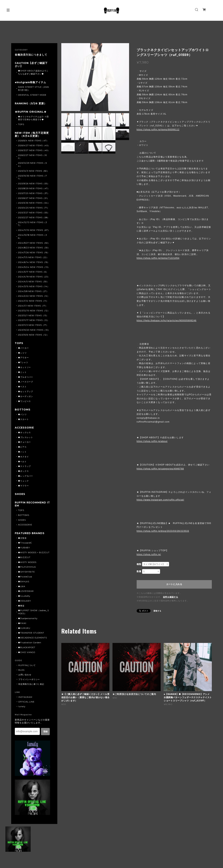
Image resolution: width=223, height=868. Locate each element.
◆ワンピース (25, 402)
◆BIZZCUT (24, 558)
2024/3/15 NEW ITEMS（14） (34, 287)
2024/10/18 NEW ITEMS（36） (32, 237)
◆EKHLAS (24, 582)
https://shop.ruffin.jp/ (149, 554)
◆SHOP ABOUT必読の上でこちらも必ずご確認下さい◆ (33, 72)
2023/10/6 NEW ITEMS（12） (33, 335)
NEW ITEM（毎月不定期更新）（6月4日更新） (32, 135)
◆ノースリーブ (26, 382)
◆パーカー (23, 349)
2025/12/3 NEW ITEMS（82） (34, 171)
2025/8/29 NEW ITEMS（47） (34, 189)
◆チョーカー (25, 443)
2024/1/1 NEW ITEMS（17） (33, 306)
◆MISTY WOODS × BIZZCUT (34, 553)
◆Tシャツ (23, 363)
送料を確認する (171, 597)
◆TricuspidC (25, 544)
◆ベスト (22, 387)
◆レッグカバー (26, 477)
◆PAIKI (22, 624)
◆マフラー (23, 486)
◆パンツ (22, 415)
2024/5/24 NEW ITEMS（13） (34, 267)
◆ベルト (22, 462)
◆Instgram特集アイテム (30, 83)
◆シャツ (22, 353)
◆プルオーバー (26, 378)
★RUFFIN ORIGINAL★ (31, 112)
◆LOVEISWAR (26, 592)
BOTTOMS (23, 410)
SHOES (20, 495)
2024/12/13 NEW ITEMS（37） (32, 224)
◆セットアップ (26, 392)
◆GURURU (24, 629)
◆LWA (22, 587)
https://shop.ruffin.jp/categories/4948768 (160, 469)
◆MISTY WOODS (27, 563)
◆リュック (23, 481)
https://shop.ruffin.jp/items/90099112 (158, 130)
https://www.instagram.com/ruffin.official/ (160, 500)
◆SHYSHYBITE (27, 573)
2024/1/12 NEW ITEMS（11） (33, 301)
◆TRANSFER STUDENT (31, 634)
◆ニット (22, 373)
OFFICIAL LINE (26, 703)
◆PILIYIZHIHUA (27, 568)
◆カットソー (25, 368)
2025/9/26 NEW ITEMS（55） (34, 184)
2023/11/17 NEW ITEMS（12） (34, 321)
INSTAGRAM (25, 698)
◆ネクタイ (23, 457)
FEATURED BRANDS (30, 534)
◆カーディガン (26, 397)
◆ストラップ (25, 467)
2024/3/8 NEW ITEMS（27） (33, 292)
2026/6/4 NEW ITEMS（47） (33, 141)
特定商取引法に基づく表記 (31, 685)
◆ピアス (22, 448)
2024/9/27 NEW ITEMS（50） (34, 243)
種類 (139, 564)
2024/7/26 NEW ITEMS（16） (34, 253)
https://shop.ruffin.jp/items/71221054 (158, 258)
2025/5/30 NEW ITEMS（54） (34, 203)
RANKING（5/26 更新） (31, 104)
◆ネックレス (25, 433)
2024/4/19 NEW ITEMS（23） (34, 277)
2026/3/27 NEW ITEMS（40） (34, 151)
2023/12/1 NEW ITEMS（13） (33, 316)
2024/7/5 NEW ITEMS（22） (33, 258)
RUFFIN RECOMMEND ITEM (31, 505)
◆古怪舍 (22, 539)
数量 (139, 571)
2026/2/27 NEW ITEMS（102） (32, 157)
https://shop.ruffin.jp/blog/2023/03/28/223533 (163, 531)
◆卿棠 (21, 607)
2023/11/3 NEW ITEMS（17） (33, 326)
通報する (157, 611)
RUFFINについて (27, 666)
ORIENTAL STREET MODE (32, 95)
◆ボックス (23, 472)
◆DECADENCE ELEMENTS (32, 639)
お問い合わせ (25, 676)
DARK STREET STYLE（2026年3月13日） (33, 89)
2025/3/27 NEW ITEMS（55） (34, 213)
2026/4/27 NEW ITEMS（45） (34, 146)
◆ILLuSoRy (24, 597)
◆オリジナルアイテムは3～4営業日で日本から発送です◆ (33, 118)
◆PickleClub (25, 578)
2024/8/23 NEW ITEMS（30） (34, 248)
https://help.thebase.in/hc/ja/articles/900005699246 (167, 321)
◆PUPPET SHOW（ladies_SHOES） (33, 613)
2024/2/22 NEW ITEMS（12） (34, 297)
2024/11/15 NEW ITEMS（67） (34, 231)
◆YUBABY (24, 549)
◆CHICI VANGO (27, 653)
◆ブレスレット (26, 438)
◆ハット (22, 453)
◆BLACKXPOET (27, 648)
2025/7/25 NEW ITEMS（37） (34, 194)
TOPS (21, 125)
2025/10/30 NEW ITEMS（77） (32, 178)
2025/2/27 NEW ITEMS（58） (34, 218)
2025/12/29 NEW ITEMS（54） (32, 165)
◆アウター (23, 358)
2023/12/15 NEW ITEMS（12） (34, 311)
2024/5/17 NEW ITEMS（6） (33, 272)
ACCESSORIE (25, 428)
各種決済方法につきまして (31, 55)
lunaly (22, 707)
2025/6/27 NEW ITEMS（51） (34, 199)
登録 (45, 732)
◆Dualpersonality (28, 619)
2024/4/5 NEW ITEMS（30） (33, 282)
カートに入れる (174, 584)
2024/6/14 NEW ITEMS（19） (34, 263)
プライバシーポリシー (29, 680)
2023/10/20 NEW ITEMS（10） (34, 330)
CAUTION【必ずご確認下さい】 (31, 65)
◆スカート (23, 420)
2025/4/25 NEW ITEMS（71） (34, 208)
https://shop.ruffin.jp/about (152, 441)
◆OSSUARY (25, 602)
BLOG (22, 671)
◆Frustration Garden (30, 643)
